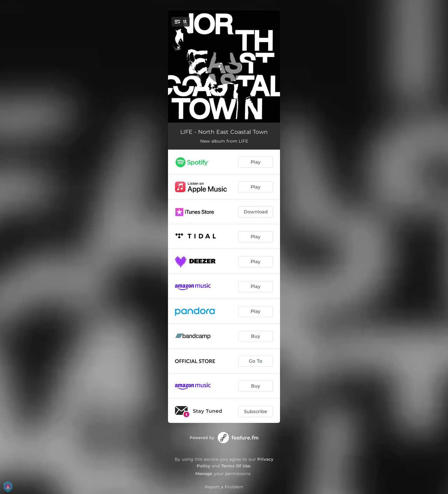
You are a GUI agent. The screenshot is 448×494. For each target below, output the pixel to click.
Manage (204, 474)
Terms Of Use (236, 466)
